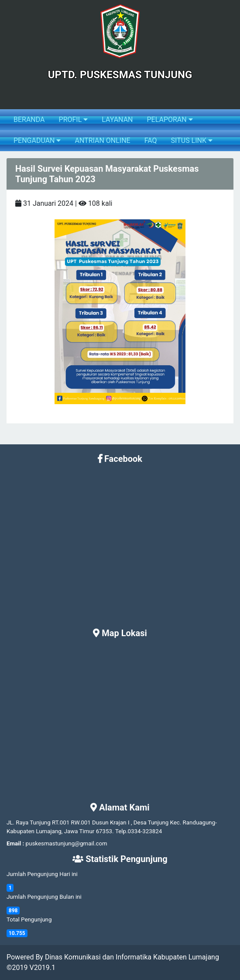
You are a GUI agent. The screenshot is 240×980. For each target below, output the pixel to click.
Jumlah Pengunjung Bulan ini (44, 897)
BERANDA (29, 119)
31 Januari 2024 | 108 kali (64, 203)
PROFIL (74, 119)
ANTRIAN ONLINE (102, 140)
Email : (15, 843)
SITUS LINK (192, 140)
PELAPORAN (170, 119)
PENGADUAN (37, 140)
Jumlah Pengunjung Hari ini (42, 874)
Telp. (122, 831)
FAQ (151, 140)
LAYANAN (117, 119)
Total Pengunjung (29, 919)
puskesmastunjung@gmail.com (67, 843)
